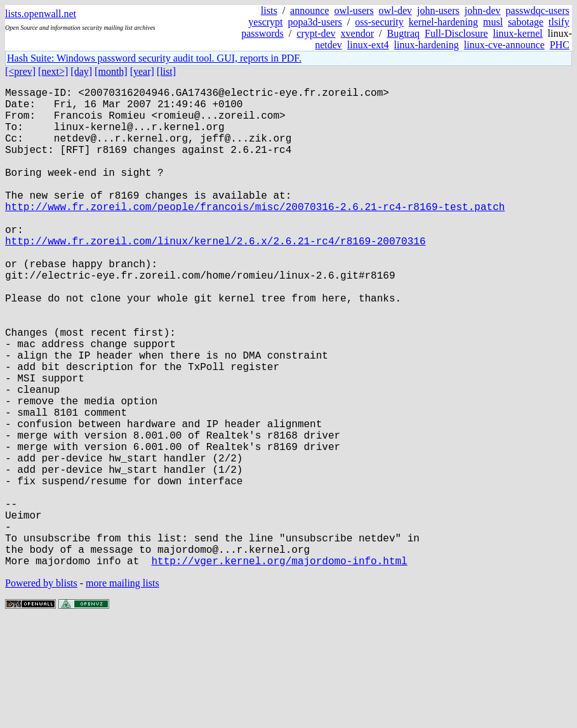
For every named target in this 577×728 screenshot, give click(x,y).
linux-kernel (518, 33)
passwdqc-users (538, 10)
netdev (328, 45)
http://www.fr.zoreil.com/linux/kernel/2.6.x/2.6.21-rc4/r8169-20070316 (215, 276)
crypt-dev (316, 33)
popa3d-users (315, 22)
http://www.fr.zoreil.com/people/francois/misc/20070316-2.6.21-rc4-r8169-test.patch (255, 234)
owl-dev (395, 10)
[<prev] (20, 71)
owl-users (354, 10)
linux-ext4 (368, 45)
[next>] (53, 71)
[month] (111, 71)
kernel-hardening (443, 22)
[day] (81, 71)
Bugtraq (403, 33)
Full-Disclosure (456, 33)
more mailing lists (123, 690)
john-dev (483, 10)
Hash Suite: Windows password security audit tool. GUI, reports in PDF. (154, 58)
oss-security (379, 22)
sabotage (526, 22)
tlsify (559, 22)
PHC (560, 45)
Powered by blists (41, 690)
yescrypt (265, 22)
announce (309, 10)
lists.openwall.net (41, 14)
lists (269, 10)
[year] (142, 71)
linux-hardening (427, 45)
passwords (262, 33)
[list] (166, 71)
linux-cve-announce (504, 45)
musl (493, 22)
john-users (438, 10)
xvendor (357, 33)
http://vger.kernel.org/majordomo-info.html (279, 667)
